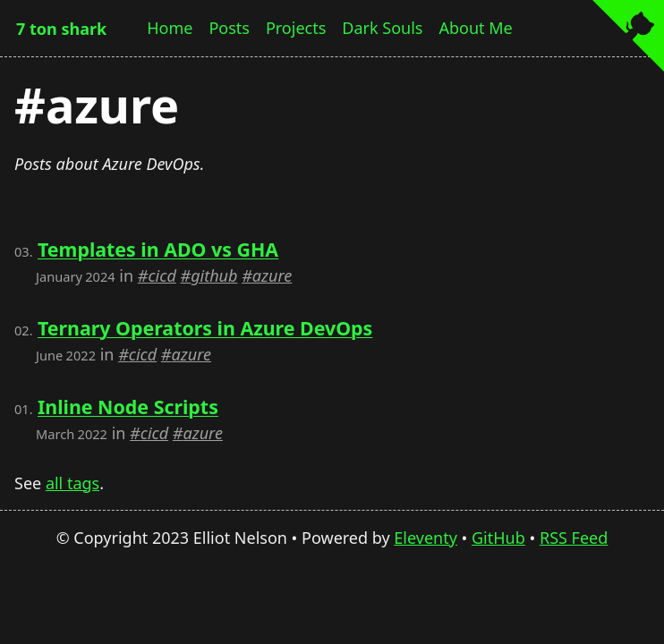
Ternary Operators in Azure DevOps (205, 328)
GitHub (498, 538)
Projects (296, 28)
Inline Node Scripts (128, 407)
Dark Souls (382, 28)
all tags (72, 483)
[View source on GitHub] (628, 38)
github (214, 275)
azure (272, 275)
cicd (162, 275)
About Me (475, 28)
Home (170, 28)
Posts (229, 28)
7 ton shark (61, 29)
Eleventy (426, 538)
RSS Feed (574, 538)
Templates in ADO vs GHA (158, 249)
